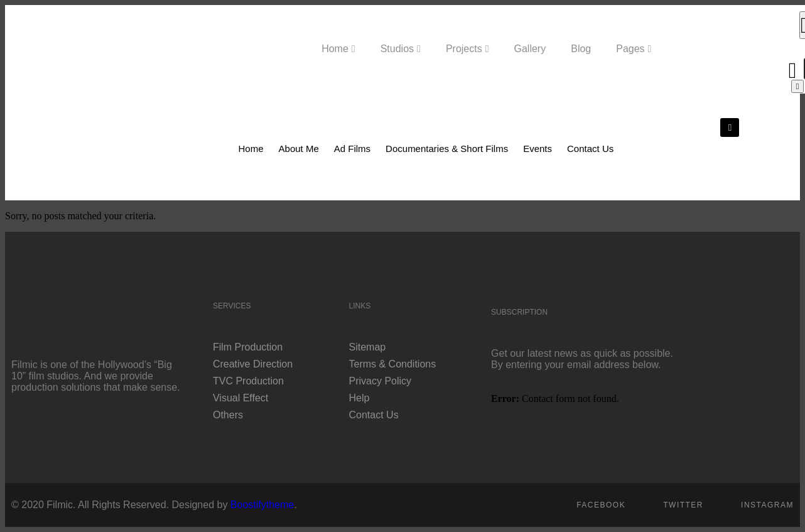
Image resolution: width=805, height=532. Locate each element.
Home (335, 49)
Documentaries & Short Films (447, 149)
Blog (581, 49)
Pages (630, 49)
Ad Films (352, 149)
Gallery (530, 49)
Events (538, 149)
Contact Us (590, 149)
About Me (299, 149)
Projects (464, 49)
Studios (397, 49)
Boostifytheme (262, 505)
